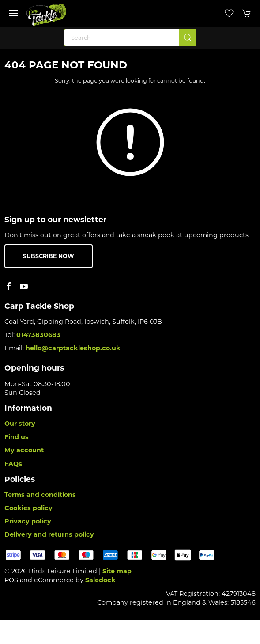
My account (24, 450)
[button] (13, 13)
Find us (17, 437)
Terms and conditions (40, 495)
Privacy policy (28, 521)
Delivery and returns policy (49, 534)
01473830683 (38, 335)
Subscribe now (49, 256)
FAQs (13, 464)
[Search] (130, 38)
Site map (117, 571)
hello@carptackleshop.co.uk (73, 348)
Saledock (100, 580)
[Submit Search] (188, 38)
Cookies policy (28, 508)
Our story (20, 424)
